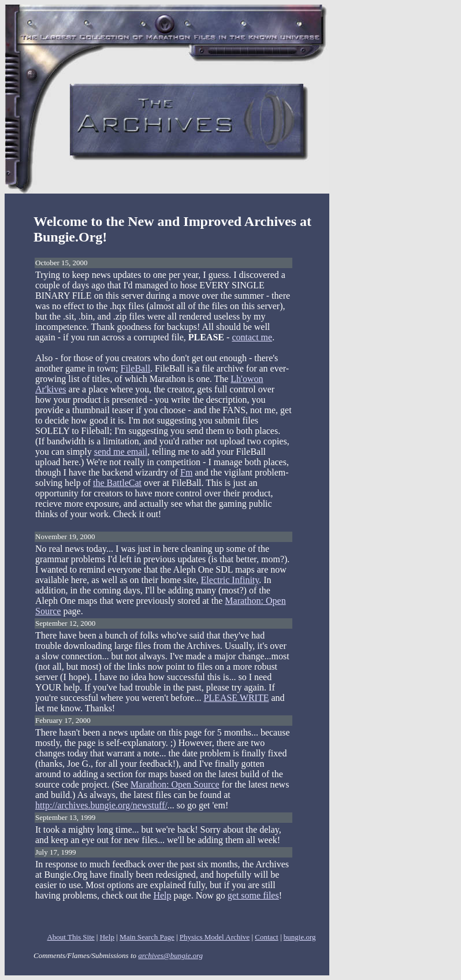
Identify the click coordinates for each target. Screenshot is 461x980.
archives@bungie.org (170, 955)
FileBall (136, 368)
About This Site (70, 937)
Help (162, 895)
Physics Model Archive (215, 937)
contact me (252, 337)
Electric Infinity (230, 580)
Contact (266, 937)
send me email (121, 452)
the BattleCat (117, 483)
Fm (186, 472)
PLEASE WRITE (236, 698)
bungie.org (300, 937)
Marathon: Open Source (175, 784)
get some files (253, 895)
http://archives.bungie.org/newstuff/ (101, 805)
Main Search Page (147, 937)
